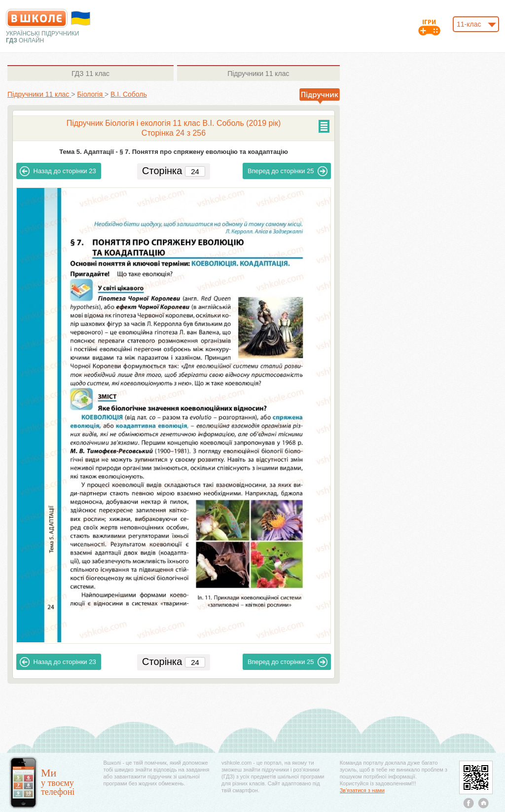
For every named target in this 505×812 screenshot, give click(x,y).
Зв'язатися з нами (362, 790)
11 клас (90, 74)
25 (288, 171)
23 (58, 171)
